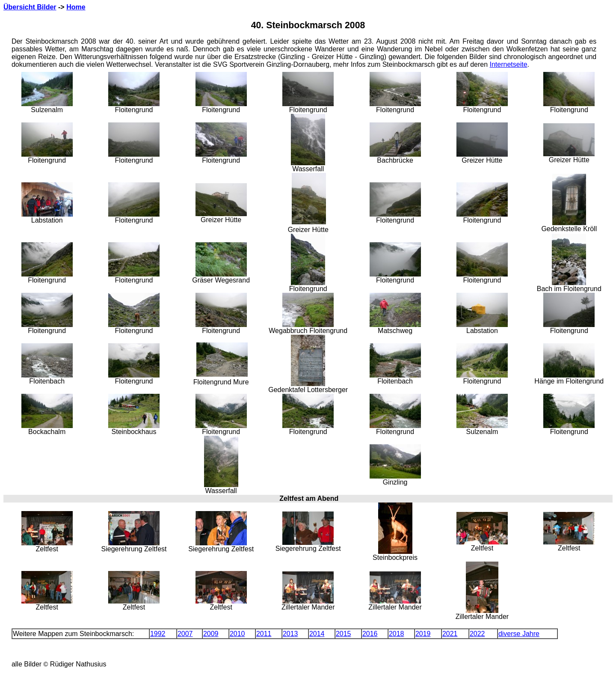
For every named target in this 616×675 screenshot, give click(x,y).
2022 (477, 634)
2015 (344, 634)
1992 (158, 634)
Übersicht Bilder (30, 7)
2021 (450, 634)
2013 (290, 634)
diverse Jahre (519, 634)
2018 (397, 634)
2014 (317, 634)
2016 (370, 634)
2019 (423, 634)
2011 (264, 634)
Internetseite (509, 64)
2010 (237, 634)
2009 (211, 634)
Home (76, 7)
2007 (185, 634)
